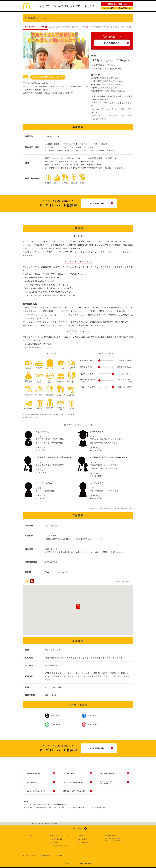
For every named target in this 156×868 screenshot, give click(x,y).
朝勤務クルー (79, 27)
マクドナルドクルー (34, 27)
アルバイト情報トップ (30, 836)
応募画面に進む (112, 43)
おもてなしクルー (58, 27)
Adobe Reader (102, 807)
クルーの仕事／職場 (61, 6)
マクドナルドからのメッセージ (43, 6)
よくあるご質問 (109, 8)
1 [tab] (49, 71)
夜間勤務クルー (98, 27)
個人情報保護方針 (45, 856)
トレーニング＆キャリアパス (89, 6)
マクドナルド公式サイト (30, 856)
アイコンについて (123, 581)
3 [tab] (56, 71)
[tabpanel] (56, 51)
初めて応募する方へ (125, 8)
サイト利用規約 (57, 856)
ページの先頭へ (77, 829)
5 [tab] (63, 71)
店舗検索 (80, 836)
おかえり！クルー (120, 27)
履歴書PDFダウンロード (61, 805)
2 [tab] (53, 71)
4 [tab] (59, 71)
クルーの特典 (76, 6)
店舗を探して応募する (117, 4)
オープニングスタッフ (111, 836)
